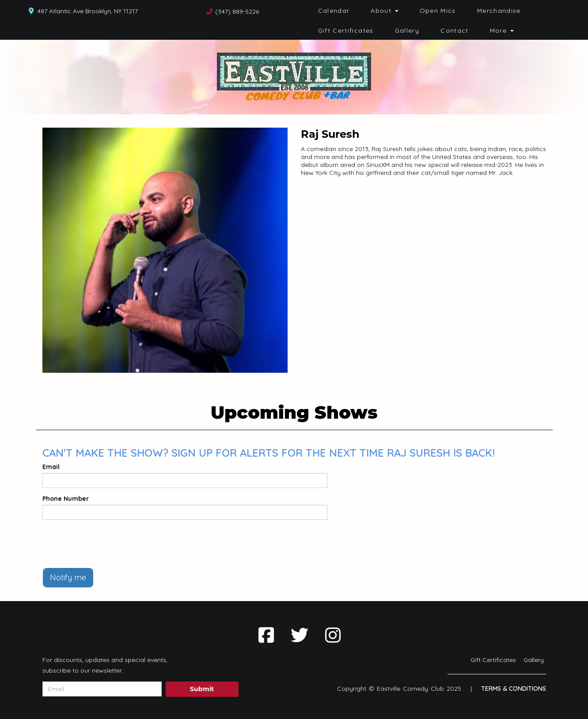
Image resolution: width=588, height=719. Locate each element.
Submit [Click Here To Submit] (202, 689)
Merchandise (499, 11)
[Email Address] (102, 689)
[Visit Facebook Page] (266, 635)
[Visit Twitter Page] (300, 635)
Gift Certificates (346, 30)
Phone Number (66, 499)
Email (51, 467)
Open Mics (438, 11)
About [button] (384, 11)
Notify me (68, 577)
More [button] (502, 30)
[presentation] (110, 544)
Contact (455, 30)
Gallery (407, 30)
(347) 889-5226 (237, 11)
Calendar (334, 11)
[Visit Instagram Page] (333, 635)
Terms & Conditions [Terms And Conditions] (514, 689)
